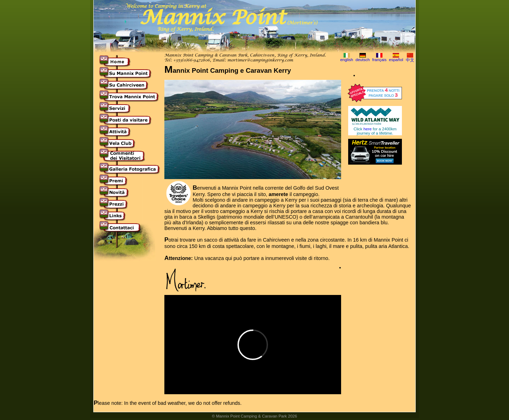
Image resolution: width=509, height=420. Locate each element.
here (367, 129)
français (379, 60)
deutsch (363, 60)
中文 (410, 60)
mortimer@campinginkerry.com (260, 60)
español (396, 60)
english (347, 60)
